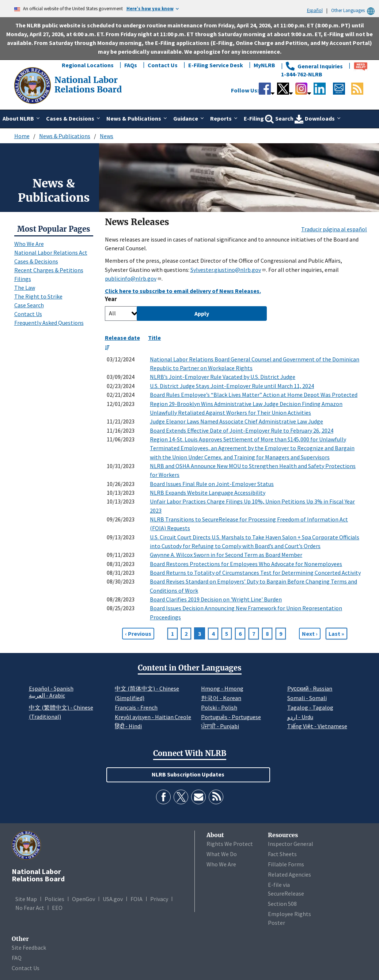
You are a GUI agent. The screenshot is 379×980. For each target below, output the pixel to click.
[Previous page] (138, 634)
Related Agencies (289, 874)
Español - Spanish (51, 688)
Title (154, 338)
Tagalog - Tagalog (310, 707)
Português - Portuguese (231, 717)
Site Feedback (29, 947)
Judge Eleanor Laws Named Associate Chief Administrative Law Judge (236, 421)
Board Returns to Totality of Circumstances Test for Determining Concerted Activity (255, 573)
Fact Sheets (282, 854)
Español (315, 10)
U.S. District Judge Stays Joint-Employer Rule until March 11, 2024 (232, 386)
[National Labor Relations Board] (33, 85)
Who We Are (29, 244)
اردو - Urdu (300, 717)
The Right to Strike (38, 296)
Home (22, 136)
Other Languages (354, 10)
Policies (54, 899)
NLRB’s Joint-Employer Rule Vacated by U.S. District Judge (223, 377)
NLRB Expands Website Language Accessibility (208, 493)
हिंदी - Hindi (128, 726)
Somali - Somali (307, 698)
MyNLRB (264, 65)
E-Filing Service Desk (216, 65)
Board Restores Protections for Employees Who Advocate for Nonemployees (246, 564)
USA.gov (113, 899)
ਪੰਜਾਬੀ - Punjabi (220, 726)
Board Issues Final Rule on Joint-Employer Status (212, 484)
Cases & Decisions (36, 261)
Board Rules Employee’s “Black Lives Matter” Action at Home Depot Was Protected (254, 395)
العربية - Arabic (47, 696)
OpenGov (84, 899)
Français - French (136, 707)
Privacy (159, 899)
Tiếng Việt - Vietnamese (317, 726)
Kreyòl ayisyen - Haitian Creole (153, 717)
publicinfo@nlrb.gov (133, 278)
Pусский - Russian (310, 688)
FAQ (17, 958)
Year (111, 299)
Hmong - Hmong (222, 688)
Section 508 (282, 904)
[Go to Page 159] (336, 634)
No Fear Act (30, 908)
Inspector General (291, 844)
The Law (25, 288)
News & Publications (65, 136)
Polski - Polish (219, 707)
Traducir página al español (334, 229)
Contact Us (163, 65)
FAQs (131, 65)
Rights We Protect (230, 844)
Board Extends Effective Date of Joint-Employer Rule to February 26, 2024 (242, 430)
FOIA (137, 899)
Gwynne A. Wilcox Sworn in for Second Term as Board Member (226, 555)
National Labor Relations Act (51, 252)
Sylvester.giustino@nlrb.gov (228, 270)
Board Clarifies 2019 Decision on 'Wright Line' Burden (216, 599)
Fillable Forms (286, 864)
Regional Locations (88, 65)
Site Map (26, 899)
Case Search (29, 305)
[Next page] (310, 634)
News (107, 136)
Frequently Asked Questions (49, 323)
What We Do (222, 854)
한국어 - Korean (221, 698)
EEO (57, 908)
